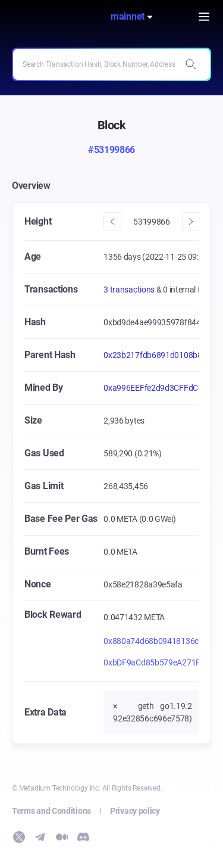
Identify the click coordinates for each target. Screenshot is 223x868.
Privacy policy (135, 811)
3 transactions (130, 290)
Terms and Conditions (51, 811)
